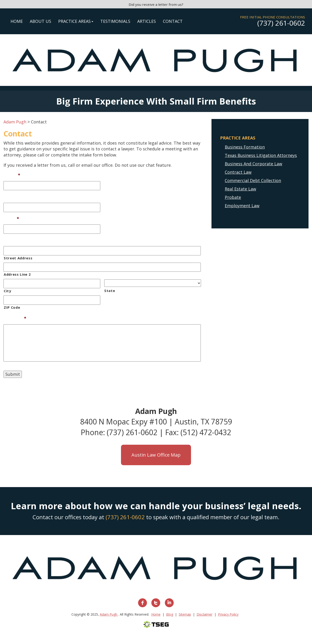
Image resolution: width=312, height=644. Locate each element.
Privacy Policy (228, 614)
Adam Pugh (109, 614)
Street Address (18, 258)
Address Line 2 (17, 274)
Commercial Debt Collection (253, 180)
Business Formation (245, 147)
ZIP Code (12, 307)
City (7, 291)
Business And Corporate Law (253, 164)
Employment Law (242, 206)
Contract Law (238, 172)
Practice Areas (76, 21)
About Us (40, 21)
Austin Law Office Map (156, 455)
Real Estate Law (240, 189)
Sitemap (185, 614)
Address (12, 240)
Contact (173, 21)
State (110, 291)
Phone (10, 197)
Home (17, 21)
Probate (233, 197)
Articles (147, 21)
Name (12, 175)
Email (11, 219)
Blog (170, 614)
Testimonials (115, 21)
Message (15, 318)
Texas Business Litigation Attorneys (261, 155)
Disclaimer (205, 614)
